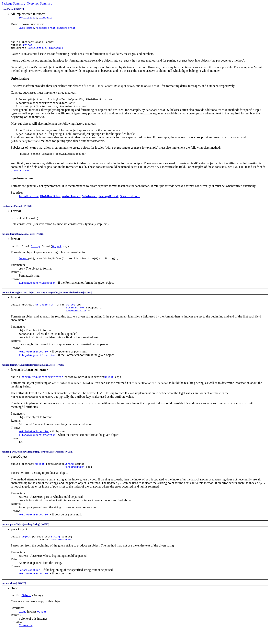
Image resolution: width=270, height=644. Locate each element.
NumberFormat (66, 28)
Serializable (28, 17)
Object (28, 46)
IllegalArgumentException (37, 287)
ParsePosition (74, 475)
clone (22, 622)
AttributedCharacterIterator (42, 384)
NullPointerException (34, 358)
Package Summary (14, 3)
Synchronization (22, 181)
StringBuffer (45, 310)
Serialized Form (130, 199)
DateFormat (26, 28)
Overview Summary (40, 3)
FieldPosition (76, 317)
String (35, 250)
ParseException (61, 549)
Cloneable (46, 17)
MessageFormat (45, 28)
